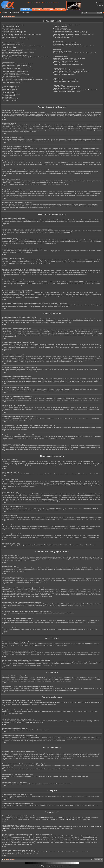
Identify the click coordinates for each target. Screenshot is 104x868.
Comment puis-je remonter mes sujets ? (12, 83)
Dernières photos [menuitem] (24, 12)
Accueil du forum (9, 859)
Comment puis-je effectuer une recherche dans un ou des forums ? (70, 58)
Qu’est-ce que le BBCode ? (9, 88)
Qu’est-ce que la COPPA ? (9, 28)
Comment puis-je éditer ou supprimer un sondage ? (15, 72)
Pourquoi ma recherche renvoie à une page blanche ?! (66, 61)
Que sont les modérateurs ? (60, 28)
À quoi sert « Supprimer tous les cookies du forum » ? (16, 39)
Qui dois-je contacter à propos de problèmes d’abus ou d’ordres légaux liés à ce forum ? (75, 90)
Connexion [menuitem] (100, 3)
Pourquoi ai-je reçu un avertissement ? (12, 76)
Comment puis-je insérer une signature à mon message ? (16, 67)
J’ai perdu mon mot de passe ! (10, 36)
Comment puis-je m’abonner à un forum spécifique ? (66, 73)
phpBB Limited (45, 818)
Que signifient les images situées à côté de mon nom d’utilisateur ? (19, 52)
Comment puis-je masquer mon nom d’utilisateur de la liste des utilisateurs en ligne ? (23, 46)
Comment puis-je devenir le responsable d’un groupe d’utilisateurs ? (70, 33)
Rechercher (98, 13)
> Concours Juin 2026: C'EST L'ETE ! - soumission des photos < (43, 3)
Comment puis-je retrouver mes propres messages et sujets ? (68, 64)
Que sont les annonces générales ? (11, 94)
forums (70, 866)
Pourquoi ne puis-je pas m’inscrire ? (11, 30)
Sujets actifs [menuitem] (14, 12)
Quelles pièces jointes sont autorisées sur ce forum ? (66, 80)
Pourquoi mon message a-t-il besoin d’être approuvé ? (16, 81)
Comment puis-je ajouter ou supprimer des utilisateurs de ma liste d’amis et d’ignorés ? (75, 53)
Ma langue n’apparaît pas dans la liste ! (12, 51)
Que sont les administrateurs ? (61, 27)
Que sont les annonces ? (8, 96)
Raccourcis (6, 12)
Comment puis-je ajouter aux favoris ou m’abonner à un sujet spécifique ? (71, 71)
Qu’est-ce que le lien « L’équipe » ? (62, 38)
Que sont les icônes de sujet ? (10, 100)
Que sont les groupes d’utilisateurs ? (62, 30)
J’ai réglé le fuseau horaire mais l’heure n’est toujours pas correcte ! (19, 49)
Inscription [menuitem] (100, 5)
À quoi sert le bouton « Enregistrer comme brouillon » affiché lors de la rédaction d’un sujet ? (25, 79)
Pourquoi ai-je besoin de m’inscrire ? (11, 27)
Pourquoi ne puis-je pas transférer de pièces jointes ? (15, 75)
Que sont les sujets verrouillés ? (10, 99)
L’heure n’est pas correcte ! (9, 47)
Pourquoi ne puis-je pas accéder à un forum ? (14, 73)
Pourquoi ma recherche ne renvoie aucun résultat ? (66, 60)
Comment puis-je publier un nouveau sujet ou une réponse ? (17, 64)
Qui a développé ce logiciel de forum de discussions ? (66, 87)
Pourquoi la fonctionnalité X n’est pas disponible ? (65, 88)
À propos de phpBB (70, 819)
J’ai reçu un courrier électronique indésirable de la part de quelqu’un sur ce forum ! (73, 46)
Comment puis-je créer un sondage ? (11, 68)
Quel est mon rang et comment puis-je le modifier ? (15, 55)
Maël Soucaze (59, 867)
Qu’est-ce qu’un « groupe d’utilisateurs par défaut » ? (66, 36)
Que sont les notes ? (7, 97)
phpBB (41, 263)
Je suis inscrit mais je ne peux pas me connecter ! (15, 31)
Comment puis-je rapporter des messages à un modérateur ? (17, 78)
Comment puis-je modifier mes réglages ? (13, 44)
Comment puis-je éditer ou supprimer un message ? (15, 65)
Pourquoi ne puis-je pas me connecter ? (12, 33)
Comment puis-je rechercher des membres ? (64, 63)
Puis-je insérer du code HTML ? (10, 89)
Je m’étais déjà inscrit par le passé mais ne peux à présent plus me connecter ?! (22, 34)
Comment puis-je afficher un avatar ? (11, 54)
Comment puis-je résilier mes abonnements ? (64, 75)
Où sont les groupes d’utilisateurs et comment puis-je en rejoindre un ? (70, 31)
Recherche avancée (101, 13)
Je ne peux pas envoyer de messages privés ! (64, 43)
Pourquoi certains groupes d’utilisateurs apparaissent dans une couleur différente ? (74, 34)
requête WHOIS (35, 838)
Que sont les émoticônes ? (9, 91)
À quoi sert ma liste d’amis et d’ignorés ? (63, 51)
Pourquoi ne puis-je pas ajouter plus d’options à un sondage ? (18, 70)
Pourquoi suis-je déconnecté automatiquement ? (14, 38)
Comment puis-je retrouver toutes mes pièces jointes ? (67, 81)
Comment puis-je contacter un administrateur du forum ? (67, 91)
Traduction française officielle (48, 867)
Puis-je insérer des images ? (9, 93)
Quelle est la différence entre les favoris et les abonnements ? (68, 70)
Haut (5, 119)
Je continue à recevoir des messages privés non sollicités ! (68, 44)
